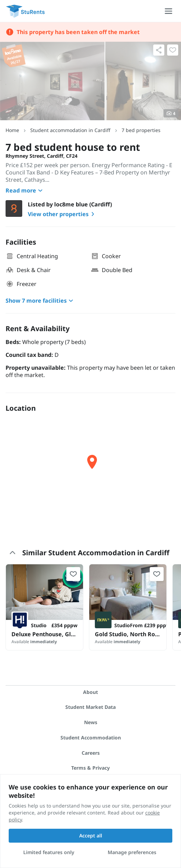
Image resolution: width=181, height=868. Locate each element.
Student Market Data (90, 707)
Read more (25, 190)
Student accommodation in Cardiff (70, 130)
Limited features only (49, 852)
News (91, 722)
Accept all (91, 836)
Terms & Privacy (90, 768)
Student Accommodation (91, 738)
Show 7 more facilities (40, 301)
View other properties (62, 214)
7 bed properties (141, 130)
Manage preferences (132, 852)
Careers (91, 753)
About (90, 692)
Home (12, 130)
